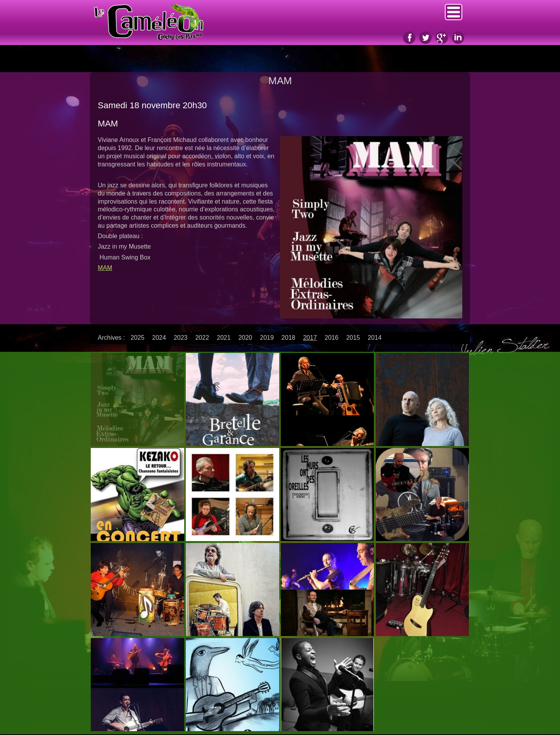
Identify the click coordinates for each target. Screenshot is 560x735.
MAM (105, 268)
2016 (332, 338)
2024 (159, 338)
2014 (375, 338)
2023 (181, 338)
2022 (202, 338)
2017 (310, 338)
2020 (245, 338)
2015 (353, 338)
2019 (267, 338)
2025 (138, 338)
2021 (224, 338)
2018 (289, 338)
